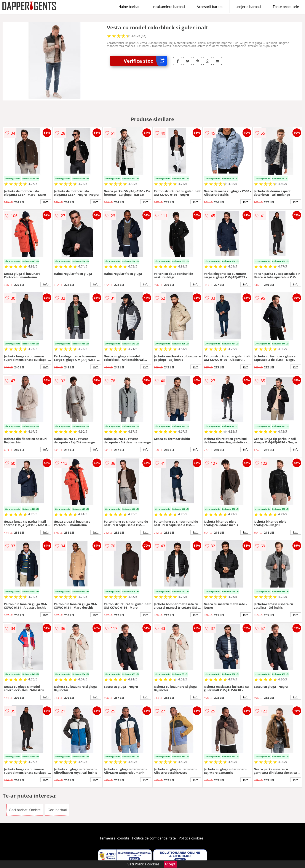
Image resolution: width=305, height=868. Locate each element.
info (46, 202)
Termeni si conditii (114, 838)
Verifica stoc (145, 61)
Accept (170, 864)
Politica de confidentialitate (154, 838)
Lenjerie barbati (248, 7)
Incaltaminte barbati (168, 7)
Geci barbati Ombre (25, 810)
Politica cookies (191, 838)
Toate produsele (286, 7)
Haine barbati (129, 7)
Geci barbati (57, 810)
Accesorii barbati (210, 7)
